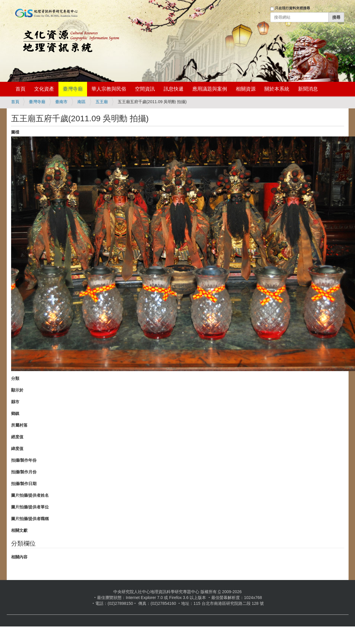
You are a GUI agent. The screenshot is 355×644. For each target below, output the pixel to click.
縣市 (15, 402)
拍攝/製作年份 (24, 460)
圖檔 (15, 132)
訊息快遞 (174, 89)
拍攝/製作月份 (24, 472)
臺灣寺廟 (73, 89)
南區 (82, 102)
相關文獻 (19, 530)
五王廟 (102, 102)
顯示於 (17, 390)
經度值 (17, 437)
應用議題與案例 (210, 89)
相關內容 (19, 557)
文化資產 (44, 89)
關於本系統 (277, 89)
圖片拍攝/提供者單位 (30, 507)
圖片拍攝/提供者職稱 (30, 519)
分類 (15, 378)
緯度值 (17, 449)
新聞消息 (308, 89)
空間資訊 (145, 89)
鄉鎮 (15, 413)
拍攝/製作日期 (24, 484)
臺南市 (61, 102)
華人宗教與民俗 (109, 89)
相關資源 (246, 89)
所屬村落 (19, 425)
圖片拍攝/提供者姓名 (30, 495)
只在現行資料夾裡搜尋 (292, 8)
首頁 (20, 89)
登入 (262, 25)
